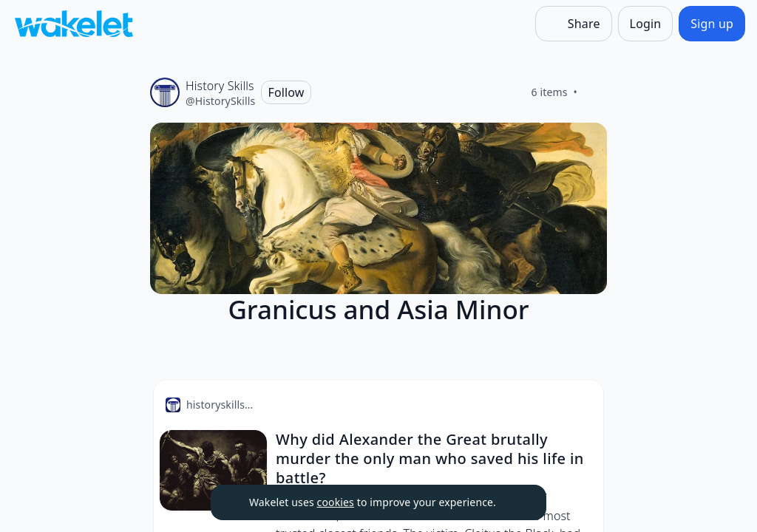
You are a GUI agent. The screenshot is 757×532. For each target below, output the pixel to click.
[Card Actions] (580, 404)
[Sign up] (712, 24)
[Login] (646, 24)
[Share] (574, 24)
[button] (580, 405)
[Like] (595, 92)
